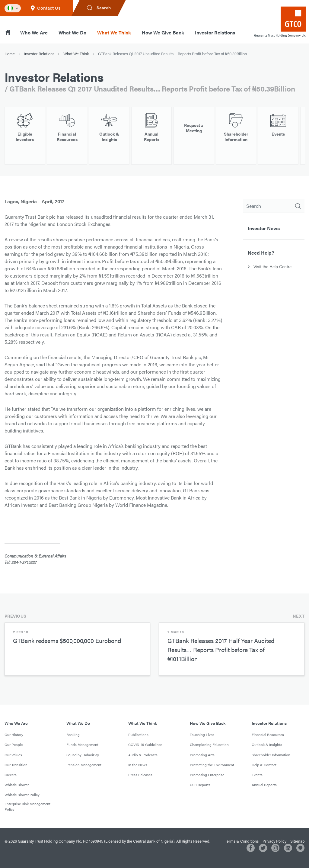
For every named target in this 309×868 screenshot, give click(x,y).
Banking (73, 735)
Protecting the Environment (212, 765)
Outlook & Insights (267, 744)
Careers (11, 775)
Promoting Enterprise (207, 775)
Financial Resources (268, 735)
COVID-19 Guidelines (145, 744)
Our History (14, 735)
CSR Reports (200, 785)
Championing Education (209, 744)
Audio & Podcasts (143, 755)
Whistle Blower (17, 785)
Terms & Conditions (242, 841)
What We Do (72, 32)
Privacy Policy (274, 841)
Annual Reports (264, 785)
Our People (14, 744)
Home (10, 54)
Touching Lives (202, 735)
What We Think (114, 32)
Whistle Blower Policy (22, 795)
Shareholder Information (271, 755)
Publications (138, 735)
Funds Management (82, 744)
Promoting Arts (202, 755)
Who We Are (34, 32)
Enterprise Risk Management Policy (27, 806)
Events (257, 775)
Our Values (13, 755)
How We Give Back (163, 32)
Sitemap (297, 841)
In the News (138, 765)
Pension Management (84, 765)
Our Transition (16, 765)
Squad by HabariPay (83, 755)
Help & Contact (264, 765)
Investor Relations (215, 32)
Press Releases (140, 775)
